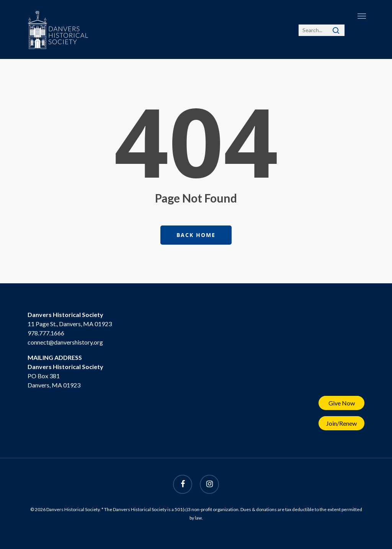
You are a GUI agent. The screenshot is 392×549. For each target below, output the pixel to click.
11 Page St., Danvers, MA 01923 (70, 324)
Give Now (342, 403)
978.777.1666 (46, 333)
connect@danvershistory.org (65, 342)
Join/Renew (341, 423)
